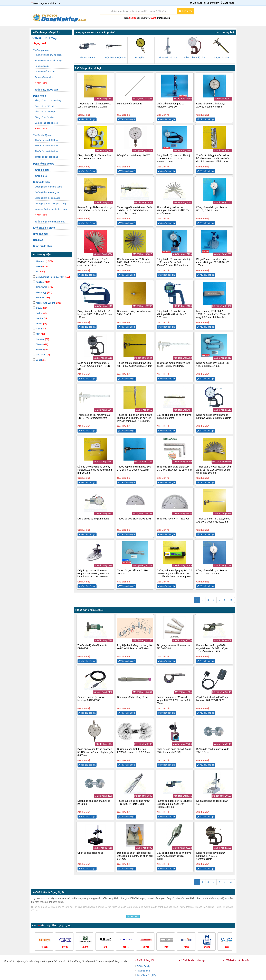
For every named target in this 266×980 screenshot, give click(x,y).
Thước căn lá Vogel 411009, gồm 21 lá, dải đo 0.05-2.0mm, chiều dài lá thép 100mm (214, 470)
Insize (40, 313)
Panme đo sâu (42, 66)
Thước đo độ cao (43, 135)
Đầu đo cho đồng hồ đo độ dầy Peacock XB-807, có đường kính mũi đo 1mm (95, 470)
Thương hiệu (143, 971)
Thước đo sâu (41, 170)
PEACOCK (43, 287)
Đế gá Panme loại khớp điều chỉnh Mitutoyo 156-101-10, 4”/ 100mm (212, 262)
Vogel (40, 360)
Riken (40, 329)
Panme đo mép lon (44, 77)
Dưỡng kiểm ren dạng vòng (49, 187)
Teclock (41, 298)
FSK (39, 334)
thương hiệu (163, 18)
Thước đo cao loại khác (47, 157)
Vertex (40, 324)
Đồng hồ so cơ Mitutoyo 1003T (133, 155)
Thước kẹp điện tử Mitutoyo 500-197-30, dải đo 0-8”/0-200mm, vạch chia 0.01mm (134, 210)
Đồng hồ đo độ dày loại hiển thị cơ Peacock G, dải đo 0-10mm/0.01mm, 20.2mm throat (173, 262)
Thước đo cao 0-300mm (47, 140)
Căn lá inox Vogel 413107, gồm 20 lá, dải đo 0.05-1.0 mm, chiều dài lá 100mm (134, 262)
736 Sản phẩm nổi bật (88, 68)
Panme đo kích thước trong (49, 60)
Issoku (40, 318)
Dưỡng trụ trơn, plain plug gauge (51, 204)
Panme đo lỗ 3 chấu (45, 72)
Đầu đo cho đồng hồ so (47, 123)
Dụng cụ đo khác (43, 246)
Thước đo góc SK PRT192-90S (173, 519)
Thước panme (41, 50)
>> (231, 600)
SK (39, 272)
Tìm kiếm (185, 11)
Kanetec (41, 339)
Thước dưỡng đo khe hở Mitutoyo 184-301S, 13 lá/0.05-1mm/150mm (173, 210)
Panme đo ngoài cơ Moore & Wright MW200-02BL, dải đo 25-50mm (174, 700)
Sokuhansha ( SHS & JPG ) (51, 277)
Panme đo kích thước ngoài (49, 55)
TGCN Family (144, 966)
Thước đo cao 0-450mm (47, 146)
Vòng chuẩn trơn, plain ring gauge (52, 209)
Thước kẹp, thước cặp (46, 90)
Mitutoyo (43, 261)
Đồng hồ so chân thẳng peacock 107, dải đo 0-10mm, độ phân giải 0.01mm (135, 856)
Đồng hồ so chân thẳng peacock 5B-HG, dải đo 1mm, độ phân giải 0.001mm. (95, 752)
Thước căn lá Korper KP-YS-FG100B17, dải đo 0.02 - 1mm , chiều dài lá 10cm (94, 262)
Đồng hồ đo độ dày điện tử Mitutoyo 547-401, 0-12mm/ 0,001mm (171, 314)
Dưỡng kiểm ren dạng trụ (47, 192)
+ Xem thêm (41, 83)
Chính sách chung (192, 960)
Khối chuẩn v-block (44, 228)
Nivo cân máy (41, 234)
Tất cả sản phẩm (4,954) (89, 610)
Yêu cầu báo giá (87, 119)
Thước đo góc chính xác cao (49, 222)
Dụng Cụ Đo (84, 32)
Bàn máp (38, 240)
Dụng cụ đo (40, 43)
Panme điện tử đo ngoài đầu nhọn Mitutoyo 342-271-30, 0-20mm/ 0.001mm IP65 (212, 648)
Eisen (40, 266)
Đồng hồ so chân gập (46, 112)
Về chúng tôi (145, 960)
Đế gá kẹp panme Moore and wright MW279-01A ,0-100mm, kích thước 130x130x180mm (94, 573)
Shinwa (41, 344)
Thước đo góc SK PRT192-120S (134, 519)
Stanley (41, 350)
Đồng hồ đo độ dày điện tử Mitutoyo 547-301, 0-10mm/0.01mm (210, 856)
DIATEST (41, 355)
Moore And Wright (47, 303)
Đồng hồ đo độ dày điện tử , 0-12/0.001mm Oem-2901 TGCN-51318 (94, 366)
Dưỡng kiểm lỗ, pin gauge (48, 198)
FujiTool (42, 282)
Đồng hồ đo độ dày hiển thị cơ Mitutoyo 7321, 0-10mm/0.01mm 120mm (95, 314)
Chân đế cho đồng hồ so (91, 853)
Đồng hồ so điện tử (45, 106)
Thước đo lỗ (40, 176)
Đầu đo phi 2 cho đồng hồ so (132, 697)
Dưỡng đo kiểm (42, 182)
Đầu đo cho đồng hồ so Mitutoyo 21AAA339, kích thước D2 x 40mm (174, 856)
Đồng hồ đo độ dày (44, 164)
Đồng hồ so (40, 96)
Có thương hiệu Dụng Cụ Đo (52, 925)
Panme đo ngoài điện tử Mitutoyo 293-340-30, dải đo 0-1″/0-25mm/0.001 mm (174, 804)
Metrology (43, 292)
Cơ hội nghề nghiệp (147, 975)
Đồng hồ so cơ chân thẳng (48, 100)
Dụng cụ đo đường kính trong (93, 519)
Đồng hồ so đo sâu (44, 117)
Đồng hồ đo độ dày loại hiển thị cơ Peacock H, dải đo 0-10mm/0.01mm (173, 158)
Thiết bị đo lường (44, 38)
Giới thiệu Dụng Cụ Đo (49, 892)
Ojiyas (40, 308)
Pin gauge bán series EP (130, 104)
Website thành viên (236, 960)
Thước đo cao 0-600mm (47, 151)
